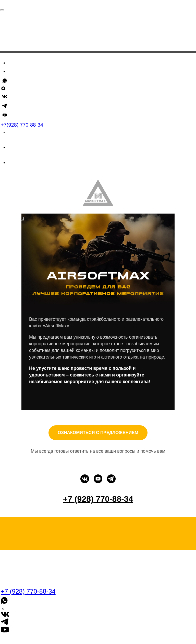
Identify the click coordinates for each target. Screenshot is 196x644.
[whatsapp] (11, 117)
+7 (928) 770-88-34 (16, 108)
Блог (14, 89)
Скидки (17, 80)
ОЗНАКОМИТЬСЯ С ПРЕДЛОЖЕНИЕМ (98, 433)
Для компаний (26, 98)
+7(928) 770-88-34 (22, 125)
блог (6, 174)
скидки (9, 161)
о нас (22, 211)
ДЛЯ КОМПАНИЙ (18, 201)
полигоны (13, 219)
